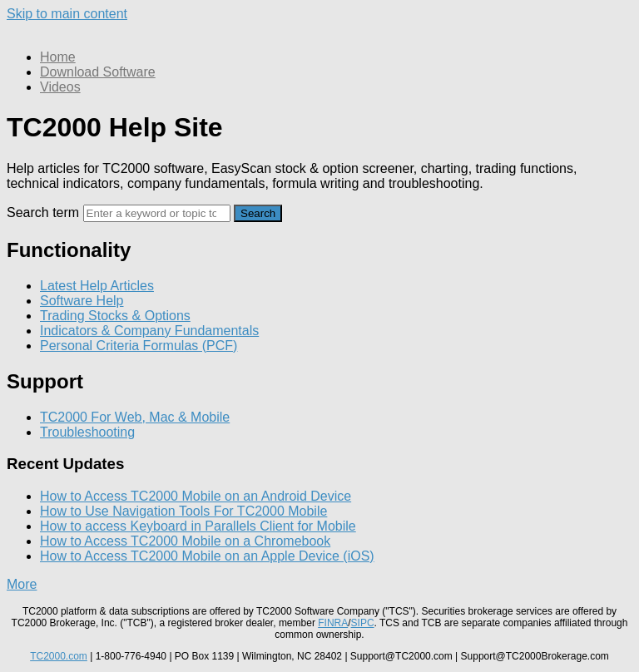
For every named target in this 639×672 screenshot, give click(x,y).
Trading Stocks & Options (115, 316)
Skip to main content (67, 14)
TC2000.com (59, 656)
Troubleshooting (87, 432)
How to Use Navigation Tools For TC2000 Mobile (183, 511)
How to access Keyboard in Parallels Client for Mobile (198, 526)
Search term (43, 212)
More (22, 584)
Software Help (82, 301)
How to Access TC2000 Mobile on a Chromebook (185, 541)
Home (58, 57)
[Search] (157, 213)
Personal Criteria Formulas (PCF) (139, 346)
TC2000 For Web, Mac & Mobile (135, 417)
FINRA (333, 623)
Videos (60, 87)
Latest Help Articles (97, 286)
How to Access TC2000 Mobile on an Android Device (196, 496)
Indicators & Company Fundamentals (149, 331)
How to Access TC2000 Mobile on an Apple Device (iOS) (207, 556)
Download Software (98, 72)
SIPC (363, 623)
